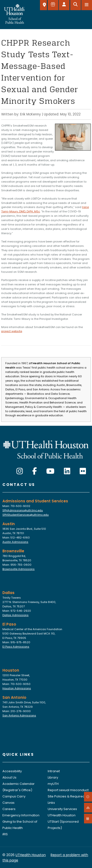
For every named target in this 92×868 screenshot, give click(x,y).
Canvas (8, 803)
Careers (9, 809)
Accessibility (12, 771)
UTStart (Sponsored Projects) (63, 825)
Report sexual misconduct (68, 790)
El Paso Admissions (16, 647)
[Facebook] (34, 471)
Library (53, 777)
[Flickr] (83, 471)
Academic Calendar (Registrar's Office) (19, 787)
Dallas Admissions (15, 615)
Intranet (54, 771)
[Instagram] (20, 471)
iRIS (5, 834)
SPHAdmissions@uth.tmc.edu (23, 510)
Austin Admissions (15, 542)
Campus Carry (14, 796)
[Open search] (76, 5)
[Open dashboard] (64, 5)
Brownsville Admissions (19, 569)
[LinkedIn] (67, 471)
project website (12, 331)
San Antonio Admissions (19, 715)
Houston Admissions (17, 688)
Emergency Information (21, 815)
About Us (9, 777)
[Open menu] (87, 5)
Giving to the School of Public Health (20, 825)
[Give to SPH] (53, 5)
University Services (62, 809)
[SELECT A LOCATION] (43, 5)
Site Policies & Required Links (66, 800)
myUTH (53, 784)
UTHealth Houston (62, 815)
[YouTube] (50, 471)
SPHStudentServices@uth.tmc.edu (26, 515)
